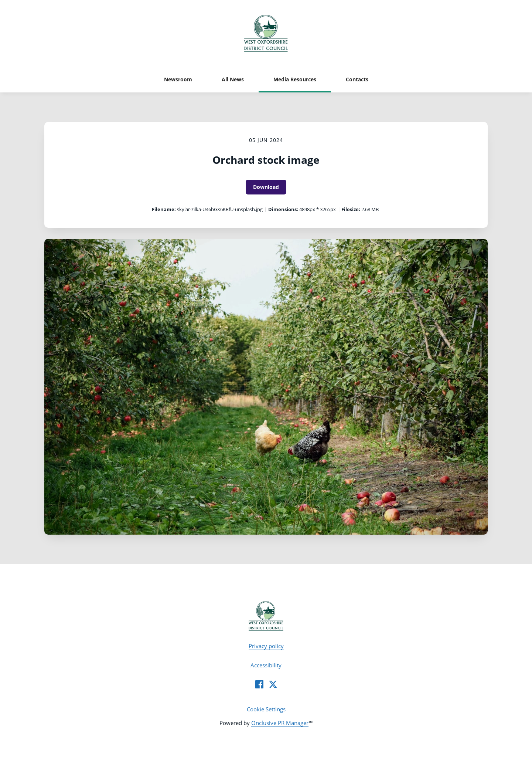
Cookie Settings (266, 709)
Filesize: (351, 209)
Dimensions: (283, 209)
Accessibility (266, 665)
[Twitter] (273, 684)
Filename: (164, 209)
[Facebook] (259, 684)
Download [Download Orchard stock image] (266, 187)
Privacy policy (266, 646)
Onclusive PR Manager (280, 723)
